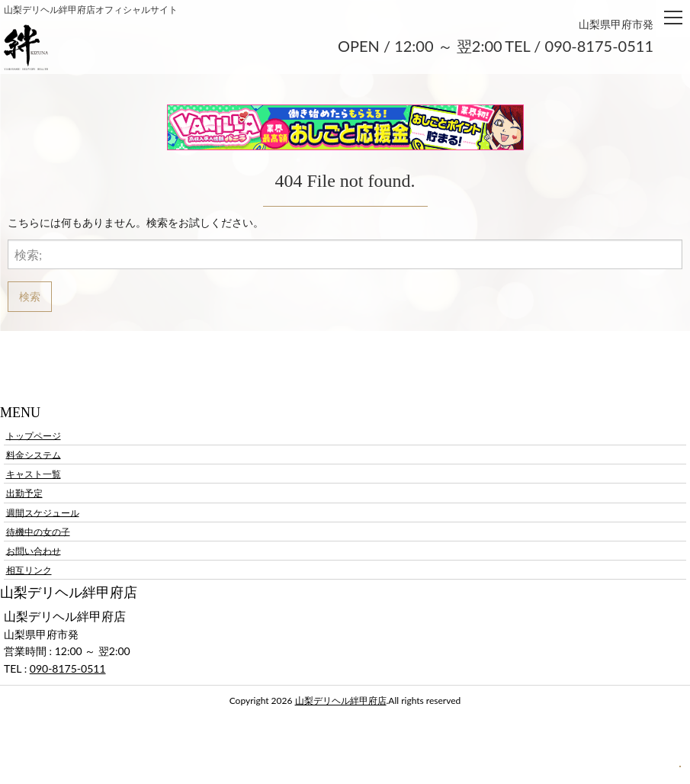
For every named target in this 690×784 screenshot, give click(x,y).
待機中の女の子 (38, 531)
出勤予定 (24, 493)
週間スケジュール (43, 512)
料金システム (34, 454)
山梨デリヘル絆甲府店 (341, 700)
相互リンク (29, 570)
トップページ (34, 435)
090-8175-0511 (68, 668)
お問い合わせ (34, 550)
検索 (30, 296)
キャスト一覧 (34, 474)
